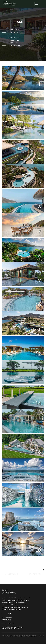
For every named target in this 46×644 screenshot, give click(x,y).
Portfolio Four (14, 38)
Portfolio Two (13, 32)
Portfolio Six (13, 43)
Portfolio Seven (14, 45)
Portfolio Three (14, 35)
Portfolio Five (13, 40)
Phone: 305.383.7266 (7, 618)
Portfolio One (13, 30)
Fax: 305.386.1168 (6, 620)
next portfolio (35, 574)
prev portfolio (14, 574)
